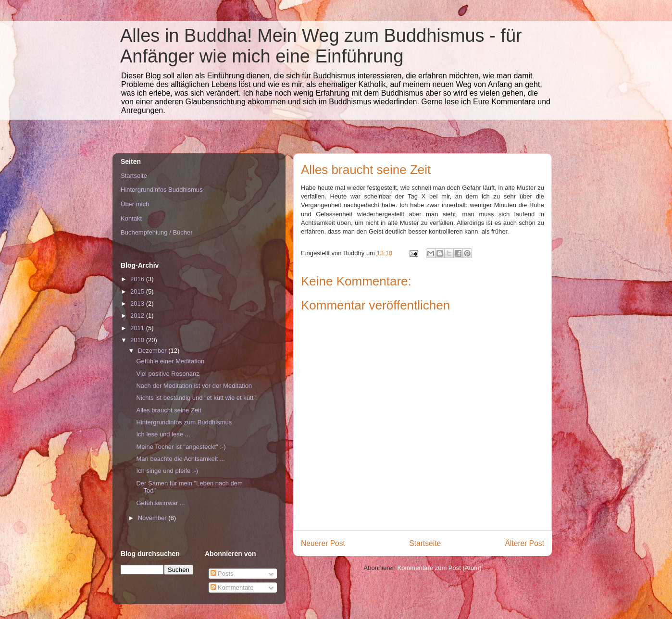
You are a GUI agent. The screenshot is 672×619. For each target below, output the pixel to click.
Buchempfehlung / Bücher (157, 232)
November (153, 518)
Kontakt (131, 218)
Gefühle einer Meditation (170, 361)
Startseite (425, 543)
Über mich (135, 204)
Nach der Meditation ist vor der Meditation (194, 386)
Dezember (153, 351)
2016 (138, 279)
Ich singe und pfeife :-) (167, 471)
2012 (138, 316)
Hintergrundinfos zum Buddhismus (184, 422)
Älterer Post (525, 543)
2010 (138, 340)
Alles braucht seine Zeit (168, 410)
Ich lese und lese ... (163, 434)
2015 (138, 291)
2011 (138, 328)
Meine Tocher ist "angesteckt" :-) (181, 447)
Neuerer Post (323, 543)
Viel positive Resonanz (168, 374)
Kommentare (232, 588)
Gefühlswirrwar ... (160, 503)
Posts (222, 574)
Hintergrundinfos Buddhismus (162, 190)
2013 (138, 303)
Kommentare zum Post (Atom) (440, 568)
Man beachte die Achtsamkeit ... (180, 459)
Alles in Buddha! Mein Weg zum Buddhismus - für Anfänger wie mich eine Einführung (321, 46)
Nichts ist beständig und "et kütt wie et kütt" (196, 398)
